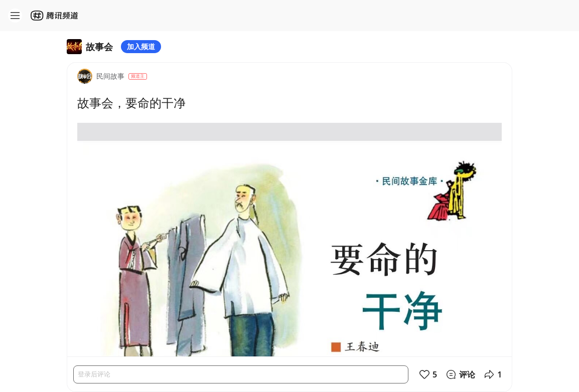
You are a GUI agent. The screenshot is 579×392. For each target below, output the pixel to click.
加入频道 (141, 46)
